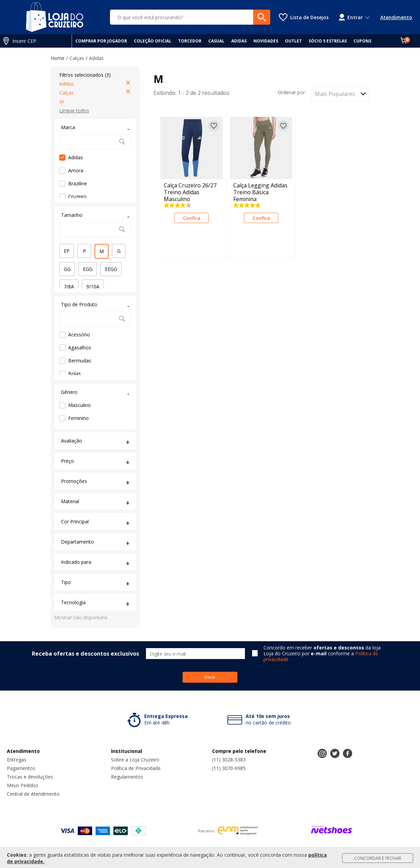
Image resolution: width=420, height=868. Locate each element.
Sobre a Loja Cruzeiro (135, 760)
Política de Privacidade (136, 768)
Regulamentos (127, 777)
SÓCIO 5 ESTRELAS (328, 41)
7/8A (69, 287)
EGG (88, 269)
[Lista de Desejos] (304, 17)
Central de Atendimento (33, 794)
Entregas (17, 760)
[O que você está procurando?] (190, 17)
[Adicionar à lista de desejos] (214, 126)
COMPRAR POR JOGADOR (101, 41)
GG (67, 269)
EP (67, 251)
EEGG (111, 269)
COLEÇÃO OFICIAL (153, 41)
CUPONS (362, 41)
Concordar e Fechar (378, 858)
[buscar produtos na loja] (262, 17)
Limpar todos (74, 110)
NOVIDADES (266, 41)
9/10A (93, 287)
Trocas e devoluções (30, 777)
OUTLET (293, 41)
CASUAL (216, 41)
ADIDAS (239, 41)
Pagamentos (21, 768)
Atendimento (396, 17)
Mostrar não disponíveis (81, 617)
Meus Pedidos (23, 785)
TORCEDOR (190, 41)
